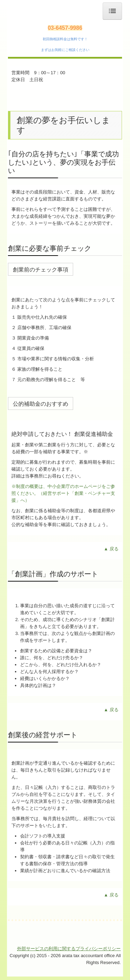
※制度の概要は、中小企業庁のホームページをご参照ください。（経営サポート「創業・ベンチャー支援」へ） (63, 493)
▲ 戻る (111, 549)
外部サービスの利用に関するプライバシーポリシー (69, 949)
